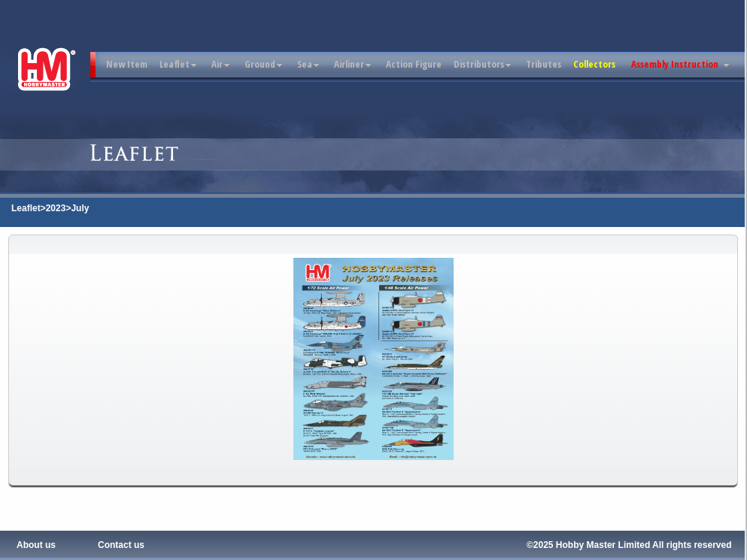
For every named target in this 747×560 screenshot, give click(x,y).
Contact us (121, 545)
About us (36, 545)
